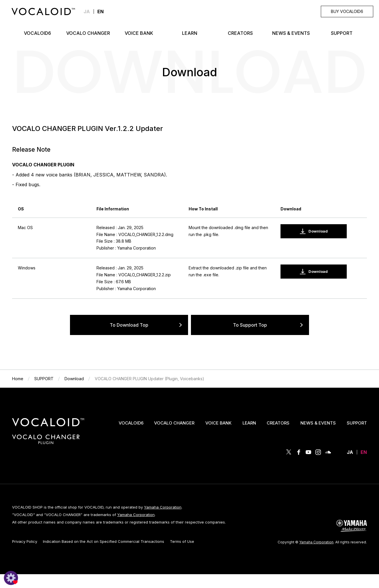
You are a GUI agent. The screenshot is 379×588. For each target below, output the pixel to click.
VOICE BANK (218, 423)
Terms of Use (182, 541)
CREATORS (278, 423)
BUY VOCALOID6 (347, 11)
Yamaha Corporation (163, 507)
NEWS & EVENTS (318, 423)
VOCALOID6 (131, 423)
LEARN (249, 423)
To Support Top (250, 325)
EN (364, 452)
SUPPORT (357, 423)
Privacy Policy (25, 541)
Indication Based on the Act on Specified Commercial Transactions (104, 541)
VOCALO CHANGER (174, 423)
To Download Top (129, 325)
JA (87, 12)
